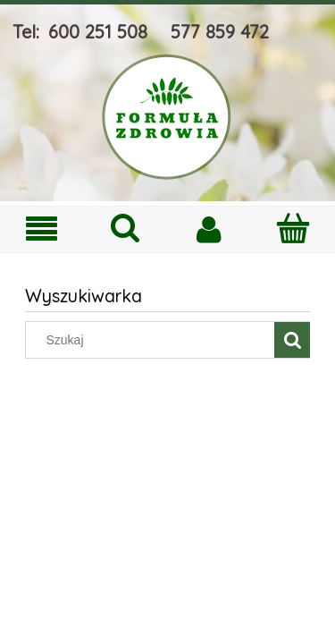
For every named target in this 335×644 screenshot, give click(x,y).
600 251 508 (98, 32)
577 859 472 (220, 32)
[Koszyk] (293, 228)
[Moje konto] (210, 229)
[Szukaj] (126, 228)
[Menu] (42, 229)
